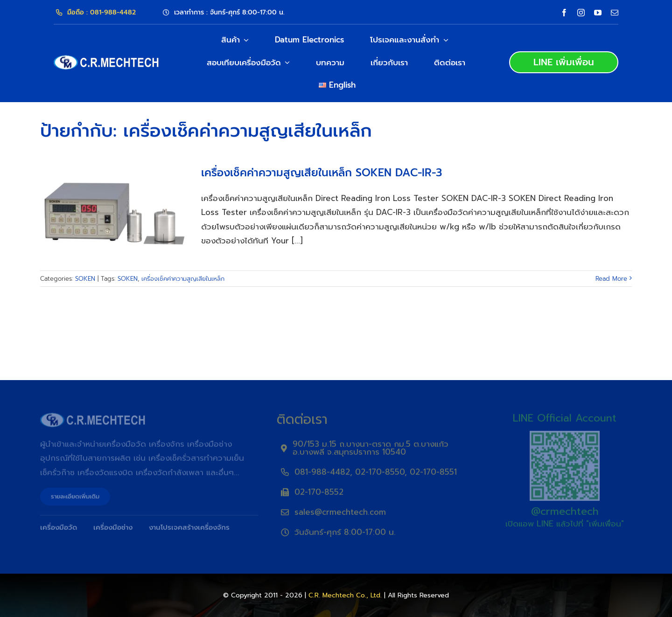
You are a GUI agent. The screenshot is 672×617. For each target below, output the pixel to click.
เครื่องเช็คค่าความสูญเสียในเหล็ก (183, 279)
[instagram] (581, 13)
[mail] (615, 13)
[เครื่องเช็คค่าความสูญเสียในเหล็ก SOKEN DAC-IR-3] (115, 214)
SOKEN (85, 279)
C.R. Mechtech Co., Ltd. (345, 595)
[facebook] (564, 13)
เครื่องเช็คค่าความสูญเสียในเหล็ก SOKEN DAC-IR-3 (322, 173)
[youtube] (598, 13)
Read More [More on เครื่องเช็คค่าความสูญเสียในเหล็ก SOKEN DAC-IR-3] (611, 279)
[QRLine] (565, 437)
